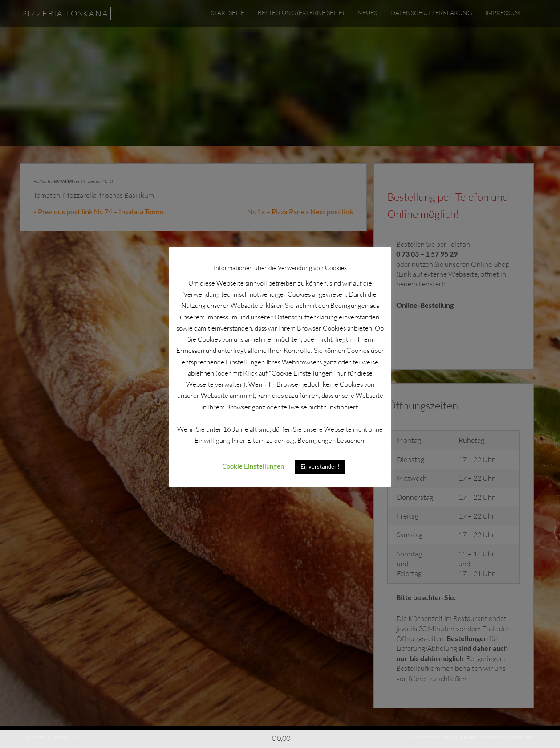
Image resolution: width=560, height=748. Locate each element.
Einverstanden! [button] (320, 466)
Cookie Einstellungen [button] (253, 466)
